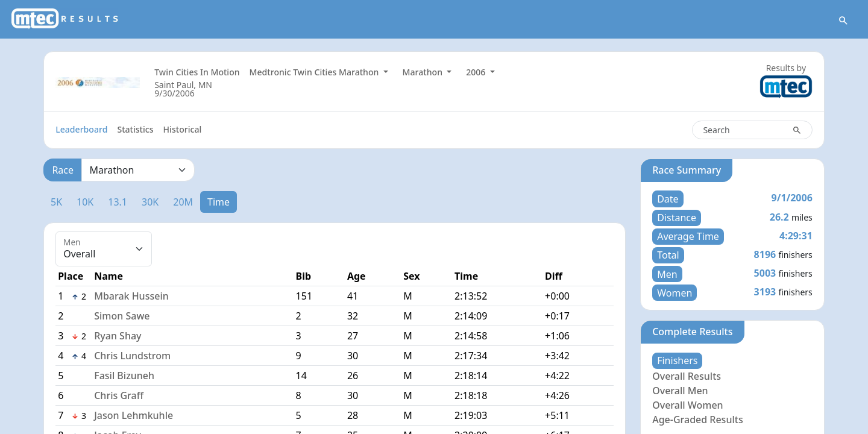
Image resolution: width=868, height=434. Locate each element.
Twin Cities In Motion (197, 74)
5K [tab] (56, 203)
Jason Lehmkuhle (134, 417)
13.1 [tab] (118, 203)
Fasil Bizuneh (124, 377)
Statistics (135, 131)
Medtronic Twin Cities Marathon (315, 74)
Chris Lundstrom (132, 357)
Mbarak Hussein (131, 298)
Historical (183, 131)
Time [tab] (219, 203)
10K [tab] (85, 203)
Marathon (424, 74)
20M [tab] (183, 203)
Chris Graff (119, 397)
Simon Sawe (122, 318)
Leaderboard (81, 131)
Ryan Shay (118, 338)
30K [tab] (150, 203)
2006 (477, 74)
